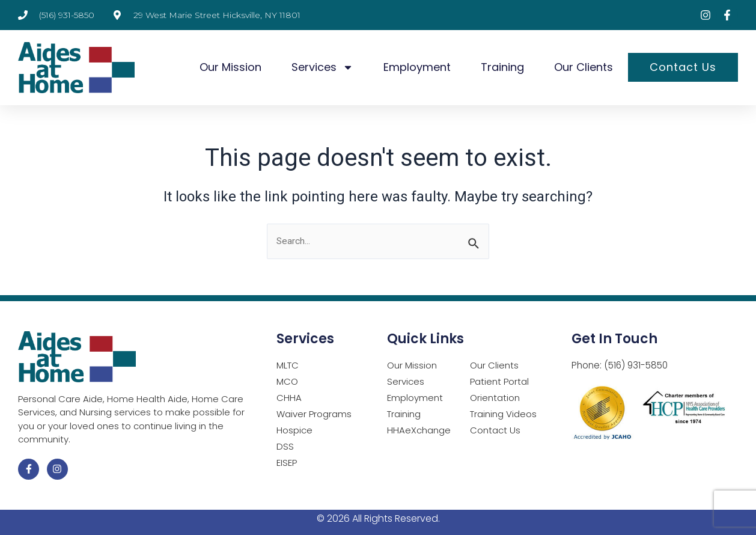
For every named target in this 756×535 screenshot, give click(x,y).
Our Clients (584, 67)
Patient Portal (499, 382)
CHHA (289, 398)
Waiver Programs (314, 414)
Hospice (294, 431)
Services (322, 67)
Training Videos (503, 414)
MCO (287, 382)
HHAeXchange (419, 431)
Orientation (495, 398)
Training (502, 67)
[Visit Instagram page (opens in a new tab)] (706, 15)
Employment (417, 67)
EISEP (287, 463)
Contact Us (683, 67)
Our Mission (230, 67)
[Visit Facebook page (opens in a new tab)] (727, 15)
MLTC (288, 366)
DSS (285, 447)
